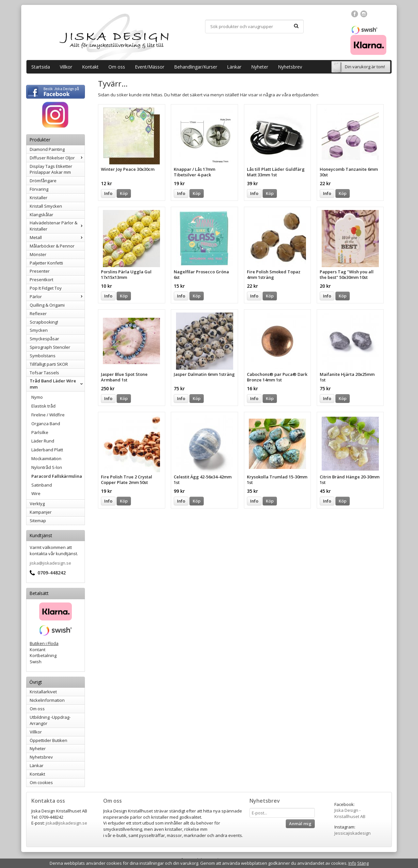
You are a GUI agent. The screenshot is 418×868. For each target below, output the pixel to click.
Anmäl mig (300, 824)
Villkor (66, 67)
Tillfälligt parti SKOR (49, 364)
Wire (36, 493)
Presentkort (41, 280)
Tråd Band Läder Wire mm (57, 384)
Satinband (42, 485)
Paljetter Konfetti (46, 263)
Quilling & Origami (47, 305)
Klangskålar (41, 215)
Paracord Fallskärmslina (57, 476)
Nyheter (260, 67)
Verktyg (37, 504)
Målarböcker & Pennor (52, 246)
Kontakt (90, 67)
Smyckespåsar (44, 339)
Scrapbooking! (44, 322)
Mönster (38, 254)
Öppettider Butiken (48, 740)
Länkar (234, 67)
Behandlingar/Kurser (196, 67)
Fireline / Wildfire (48, 415)
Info (108, 193)
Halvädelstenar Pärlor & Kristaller (57, 226)
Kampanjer (41, 512)
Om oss (117, 67)
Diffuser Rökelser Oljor (57, 158)
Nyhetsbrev (290, 67)
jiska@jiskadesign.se (50, 563)
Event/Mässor (150, 67)
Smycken (39, 330)
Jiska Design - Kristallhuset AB (350, 813)
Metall (57, 237)
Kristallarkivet (43, 692)
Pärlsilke (40, 432)
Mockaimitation (46, 458)
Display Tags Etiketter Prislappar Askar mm (51, 169)
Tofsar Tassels (44, 373)
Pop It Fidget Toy (46, 288)
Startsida (41, 67)
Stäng (363, 863)
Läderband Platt (47, 450)
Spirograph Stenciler (50, 347)
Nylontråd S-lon (47, 467)
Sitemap (38, 521)
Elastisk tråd (43, 406)
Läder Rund (43, 441)
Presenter (40, 271)
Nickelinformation (47, 700)
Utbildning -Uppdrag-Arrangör (50, 720)
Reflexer (38, 313)
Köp (124, 193)
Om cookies (41, 782)
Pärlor (57, 297)
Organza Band (46, 424)
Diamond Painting (47, 149)
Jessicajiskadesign (353, 833)
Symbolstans (43, 356)
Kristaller (39, 198)
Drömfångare (43, 181)
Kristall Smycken (46, 206)
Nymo (37, 397)
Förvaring (39, 189)
